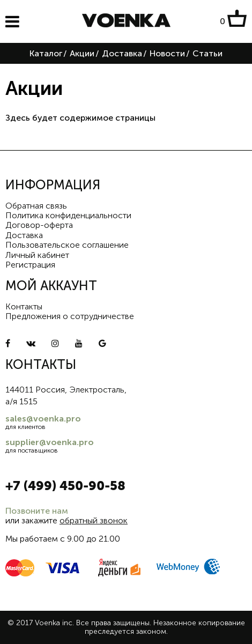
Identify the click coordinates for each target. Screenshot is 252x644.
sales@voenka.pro (43, 419)
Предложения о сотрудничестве (70, 316)
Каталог (46, 53)
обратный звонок (94, 520)
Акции (82, 53)
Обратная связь (36, 206)
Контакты (24, 306)
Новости (167, 53)
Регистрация (30, 265)
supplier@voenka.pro (50, 442)
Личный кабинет (37, 255)
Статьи (207, 53)
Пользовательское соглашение (67, 245)
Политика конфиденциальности (68, 215)
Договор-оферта (39, 225)
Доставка (122, 53)
